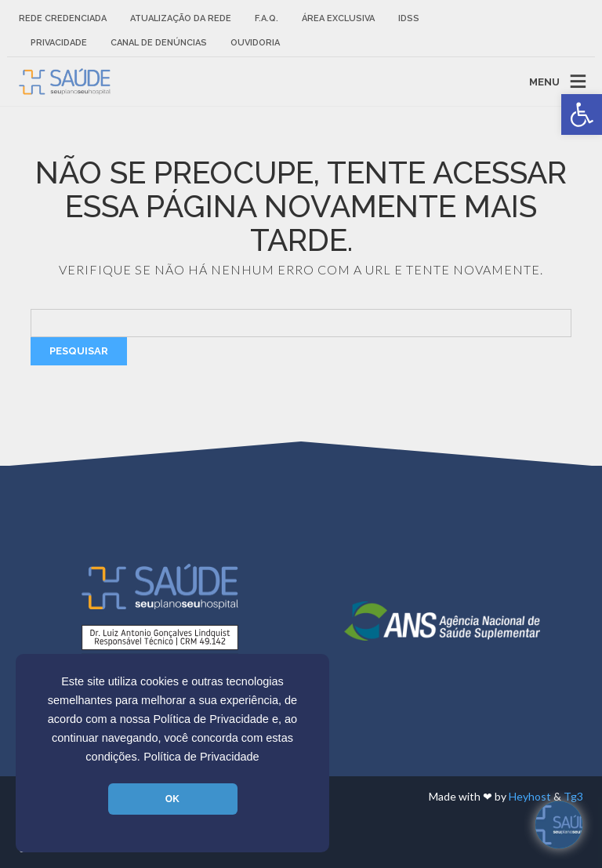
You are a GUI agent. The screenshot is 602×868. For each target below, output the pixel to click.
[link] (582, 114)
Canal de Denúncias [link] (159, 43)
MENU (544, 81)
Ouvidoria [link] (255, 43)
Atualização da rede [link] (181, 18)
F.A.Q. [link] (267, 18)
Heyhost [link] (530, 796)
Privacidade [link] (59, 43)
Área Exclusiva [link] (338, 18)
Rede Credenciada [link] (63, 18)
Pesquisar (79, 351)
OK (172, 799)
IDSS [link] (409, 18)
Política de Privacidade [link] (201, 757)
